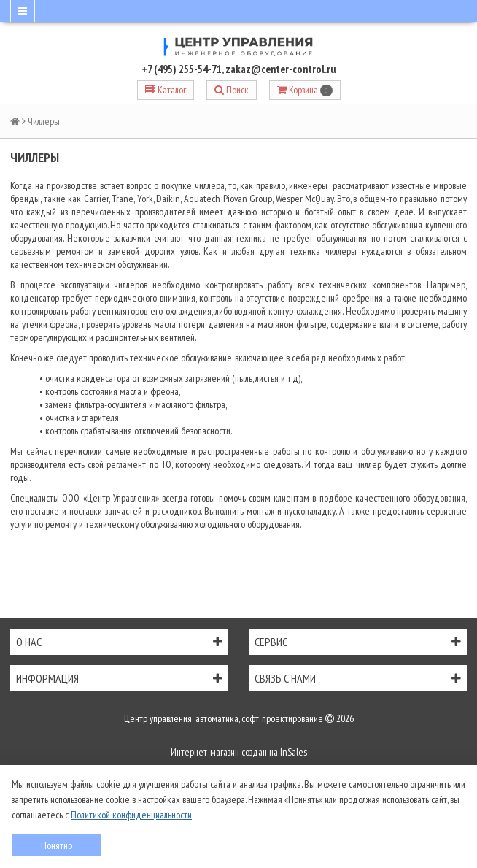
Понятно (57, 845)
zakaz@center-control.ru (281, 69)
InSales (294, 752)
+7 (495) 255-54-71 (182, 69)
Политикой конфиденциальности (131, 815)
